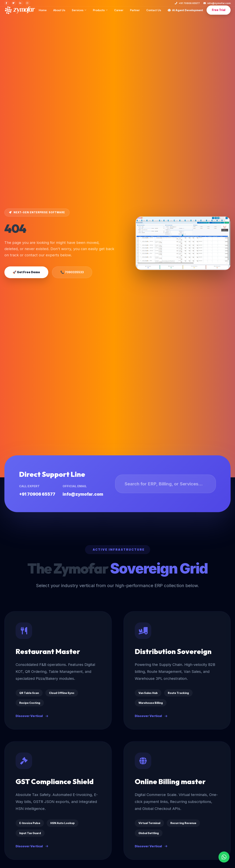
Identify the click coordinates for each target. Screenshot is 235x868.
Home (43, 10)
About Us (59, 10)
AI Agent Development (185, 10)
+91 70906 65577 (187, 3)
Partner (135, 10)
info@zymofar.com (217, 3)
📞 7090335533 (72, 272)
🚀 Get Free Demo (26, 272)
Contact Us (154, 10)
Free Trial (219, 10)
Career (119, 10)
